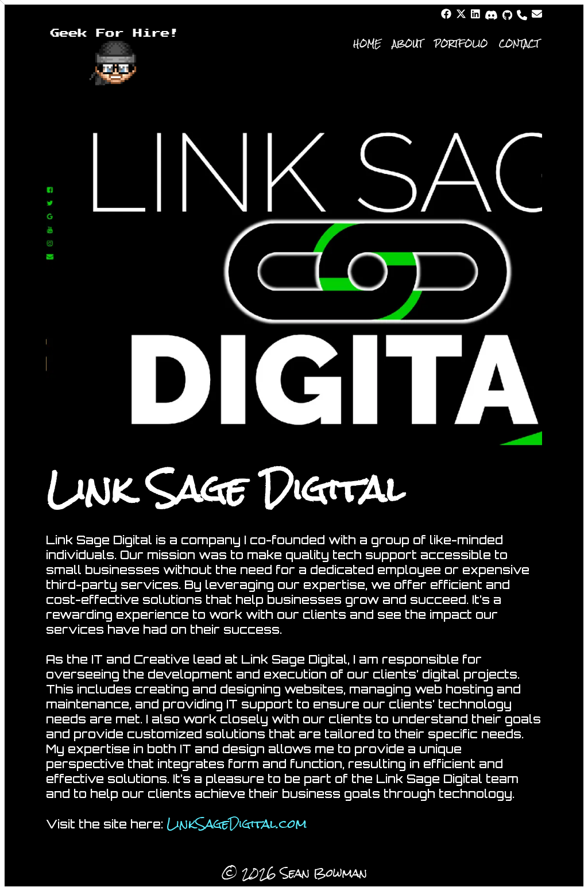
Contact (519, 44)
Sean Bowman (324, 873)
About (407, 44)
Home (367, 44)
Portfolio (461, 44)
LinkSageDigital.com (237, 824)
